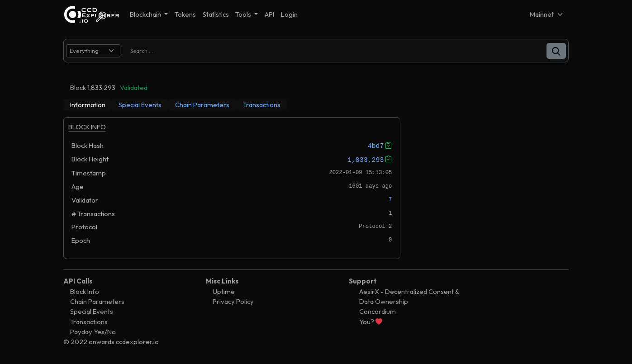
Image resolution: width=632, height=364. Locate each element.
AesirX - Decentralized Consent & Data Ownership (409, 296)
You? (371, 321)
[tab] (88, 105)
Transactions (89, 321)
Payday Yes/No (93, 332)
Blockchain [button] (146, 14)
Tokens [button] (185, 14)
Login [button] (289, 14)
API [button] (269, 14)
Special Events (92, 311)
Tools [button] (244, 14)
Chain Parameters (97, 301)
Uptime (224, 291)
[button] (556, 51)
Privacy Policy (233, 301)
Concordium (378, 311)
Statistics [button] (216, 14)
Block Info (85, 291)
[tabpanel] (232, 188)
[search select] (93, 51)
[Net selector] (547, 14)
